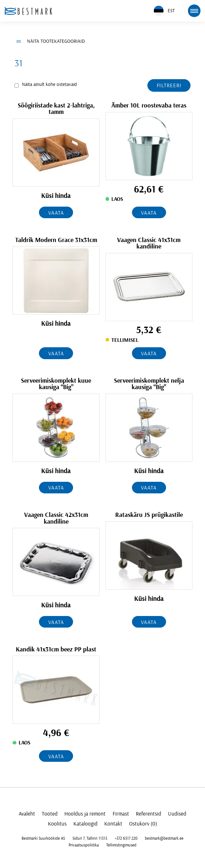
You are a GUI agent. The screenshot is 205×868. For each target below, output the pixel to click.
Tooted (50, 814)
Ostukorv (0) (143, 824)
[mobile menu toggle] (194, 11)
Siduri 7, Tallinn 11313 (90, 838)
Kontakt (113, 824)
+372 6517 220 (126, 838)
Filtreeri (169, 85)
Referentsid (149, 814)
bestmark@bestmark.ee (164, 838)
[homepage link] (28, 11)
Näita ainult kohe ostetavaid (49, 84)
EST (164, 11)
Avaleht (27, 814)
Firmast (121, 814)
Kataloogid (85, 824)
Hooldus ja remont (85, 814)
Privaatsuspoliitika (84, 845)
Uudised (177, 814)
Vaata (56, 213)
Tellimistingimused (121, 845)
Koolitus (57, 824)
